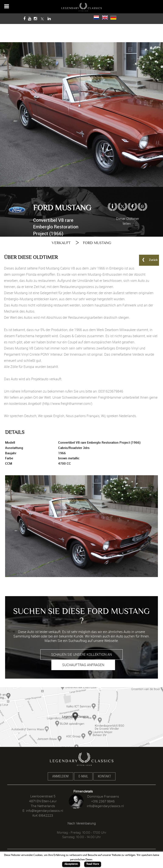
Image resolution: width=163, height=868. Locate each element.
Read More (93, 864)
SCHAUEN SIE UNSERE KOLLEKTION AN (81, 654)
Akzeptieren (71, 864)
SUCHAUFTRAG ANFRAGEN (83, 665)
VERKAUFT (61, 243)
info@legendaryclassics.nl (45, 811)
